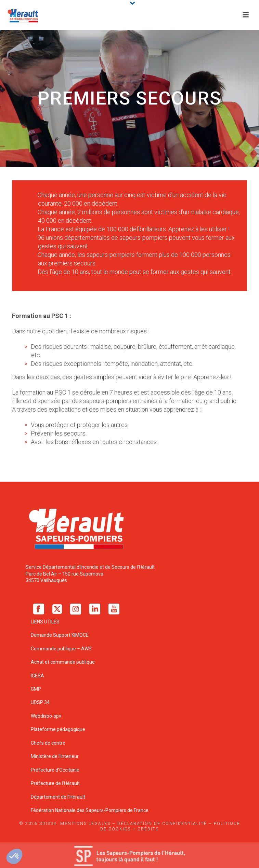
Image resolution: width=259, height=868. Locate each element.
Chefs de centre (48, 743)
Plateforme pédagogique (58, 729)
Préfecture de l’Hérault (55, 783)
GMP (36, 689)
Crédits (148, 829)
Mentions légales (85, 824)
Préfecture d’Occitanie (55, 770)
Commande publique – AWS (61, 649)
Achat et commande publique (63, 662)
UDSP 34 (40, 702)
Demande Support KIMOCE (60, 635)
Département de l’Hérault (58, 797)
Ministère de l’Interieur (55, 756)
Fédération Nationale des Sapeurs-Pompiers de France (90, 810)
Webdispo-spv (46, 716)
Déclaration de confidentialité (162, 824)
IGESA (37, 676)
